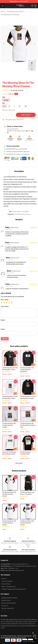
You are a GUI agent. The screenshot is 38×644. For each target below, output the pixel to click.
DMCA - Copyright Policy (8, 587)
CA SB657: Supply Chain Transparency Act (14, 589)
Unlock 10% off (34, 636)
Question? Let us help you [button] (29, 642)
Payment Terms (6, 600)
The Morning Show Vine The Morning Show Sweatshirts (27, 370)
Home (3, 12)
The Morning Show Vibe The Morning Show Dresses (9, 523)
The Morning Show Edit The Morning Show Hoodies (9, 425)
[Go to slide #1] (14, 75)
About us (4, 579)
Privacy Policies (6, 584)
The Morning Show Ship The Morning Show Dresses (27, 523)
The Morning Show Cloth (15, 12)
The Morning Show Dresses (10, 15)
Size (4, 103)
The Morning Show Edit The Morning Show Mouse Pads (28, 425)
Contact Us (5, 606)
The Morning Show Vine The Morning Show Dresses (9, 494)
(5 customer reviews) (17, 90)
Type (4, 97)
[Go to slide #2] (24, 75)
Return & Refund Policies (9, 603)
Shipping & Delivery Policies (9, 598)
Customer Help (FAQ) (8, 608)
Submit (5, 339)
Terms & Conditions (7, 581)
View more (19, 463)
